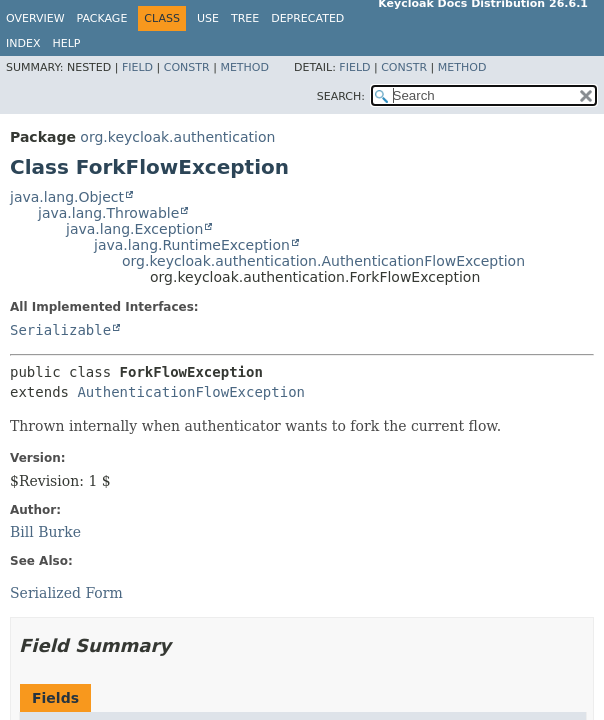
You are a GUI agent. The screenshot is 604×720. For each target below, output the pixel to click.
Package (102, 18)
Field (137, 67)
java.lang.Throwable (108, 213)
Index (23, 43)
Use (208, 18)
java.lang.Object (67, 197)
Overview (35, 18)
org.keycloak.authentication (177, 137)
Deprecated (307, 18)
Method (244, 67)
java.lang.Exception (134, 229)
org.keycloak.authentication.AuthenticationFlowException (323, 261)
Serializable (60, 330)
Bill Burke (45, 532)
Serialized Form (66, 593)
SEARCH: (341, 96)
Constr (187, 67)
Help (66, 43)
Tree (245, 18)
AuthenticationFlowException (191, 392)
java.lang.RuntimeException (192, 245)
